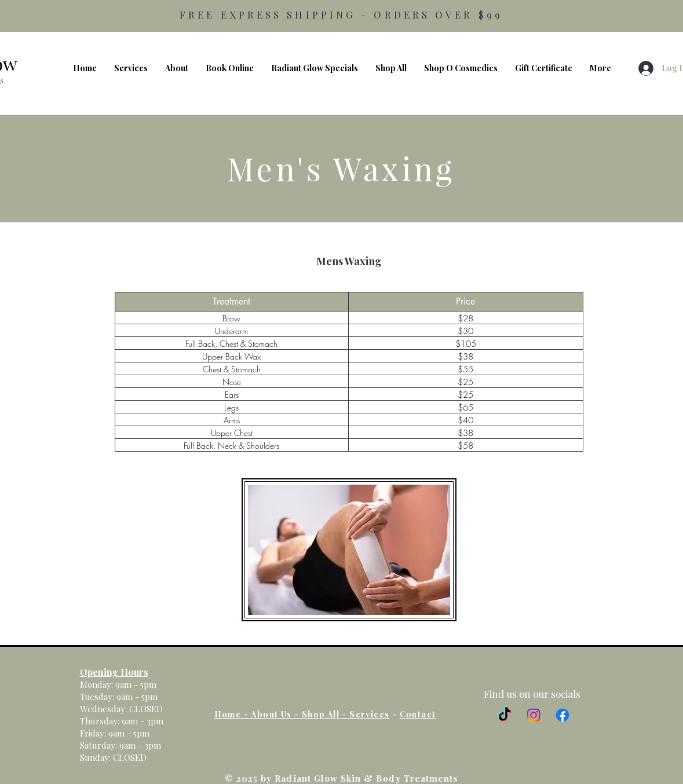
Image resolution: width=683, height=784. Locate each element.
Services (369, 714)
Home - (233, 714)
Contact (418, 714)
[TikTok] (505, 715)
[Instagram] (534, 715)
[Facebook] (563, 715)
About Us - (276, 714)
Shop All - (326, 714)
